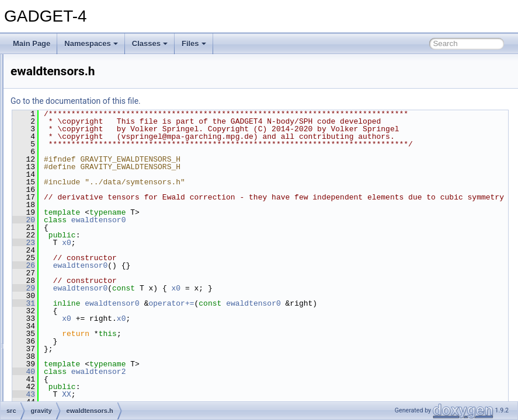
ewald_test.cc (79, 220)
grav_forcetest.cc (84, 272)
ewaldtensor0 (245, 273)
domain (59, 131)
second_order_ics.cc (89, 310)
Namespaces (91, 43)
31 (170, 356)
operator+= (317, 356)
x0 (213, 296)
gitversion (63, 169)
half (53, 336)
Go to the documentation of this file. (222, 101)
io (51, 349)
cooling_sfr (65, 92)
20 (170, 273)
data (55, 105)
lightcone (62, 362)
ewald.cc (71, 195)
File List (41, 66)
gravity (58, 182)
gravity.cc (72, 297)
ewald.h (69, 208)
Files (194, 43)
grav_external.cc (83, 259)
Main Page (32, 43)
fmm (55, 143)
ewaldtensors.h (81, 233)
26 (170, 318)
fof (52, 156)
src (43, 79)
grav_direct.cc (79, 246)
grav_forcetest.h (82, 285)
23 (170, 296)
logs (54, 374)
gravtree (61, 323)
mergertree (65, 400)
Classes (150, 43)
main (55, 387)
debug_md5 (66, 118)
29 (170, 341)
